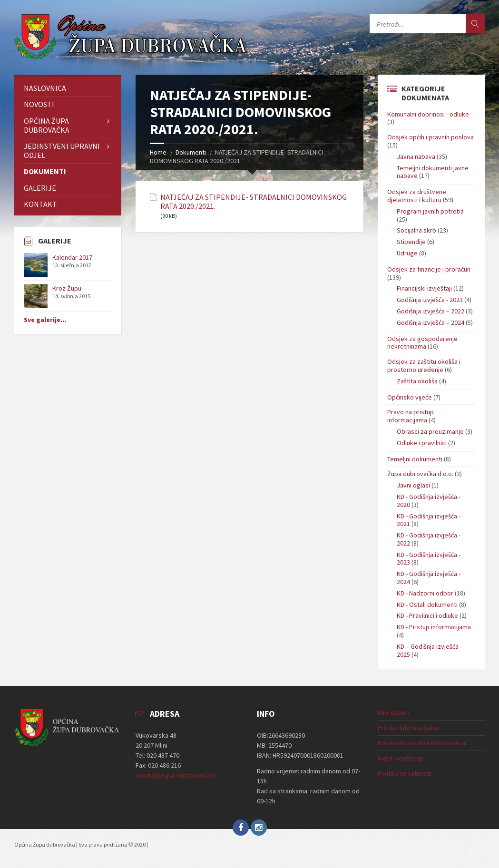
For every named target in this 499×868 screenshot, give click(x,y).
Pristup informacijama (409, 728)
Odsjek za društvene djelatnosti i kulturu (417, 196)
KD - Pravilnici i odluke (427, 615)
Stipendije (411, 242)
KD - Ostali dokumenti (427, 605)
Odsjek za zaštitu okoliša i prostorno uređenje (424, 366)
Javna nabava (416, 156)
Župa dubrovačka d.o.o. (420, 474)
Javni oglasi (413, 485)
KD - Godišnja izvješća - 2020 (429, 501)
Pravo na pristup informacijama (411, 416)
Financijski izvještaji (424, 288)
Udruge (407, 253)
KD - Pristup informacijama (434, 627)
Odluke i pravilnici (422, 443)
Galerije (40, 188)
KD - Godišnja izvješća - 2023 (429, 559)
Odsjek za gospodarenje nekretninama (422, 343)
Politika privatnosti (404, 773)
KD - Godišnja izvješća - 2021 (429, 520)
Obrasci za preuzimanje (430, 431)
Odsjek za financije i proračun (429, 269)
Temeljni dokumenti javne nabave (433, 172)
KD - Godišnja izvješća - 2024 (429, 578)
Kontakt (40, 204)
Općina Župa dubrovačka (47, 125)
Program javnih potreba (430, 211)
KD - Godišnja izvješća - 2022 (429, 539)
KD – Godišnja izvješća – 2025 (430, 650)
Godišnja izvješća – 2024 (431, 322)
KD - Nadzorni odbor (425, 593)
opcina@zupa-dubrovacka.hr (176, 775)
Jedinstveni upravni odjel (62, 151)
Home (158, 152)
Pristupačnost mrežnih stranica (421, 743)
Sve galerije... (45, 320)
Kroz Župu (67, 288)
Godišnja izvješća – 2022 (431, 311)
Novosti (39, 104)
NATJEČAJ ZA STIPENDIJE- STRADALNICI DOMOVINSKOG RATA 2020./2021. (254, 202)
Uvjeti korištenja (401, 758)
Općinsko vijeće (410, 397)
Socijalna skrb (416, 230)
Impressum (394, 712)
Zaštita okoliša (417, 381)
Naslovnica (45, 88)
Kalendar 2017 (72, 257)
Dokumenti (191, 152)
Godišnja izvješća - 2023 (430, 300)
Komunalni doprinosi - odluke (428, 114)
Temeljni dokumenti (415, 459)
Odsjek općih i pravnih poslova (431, 137)
